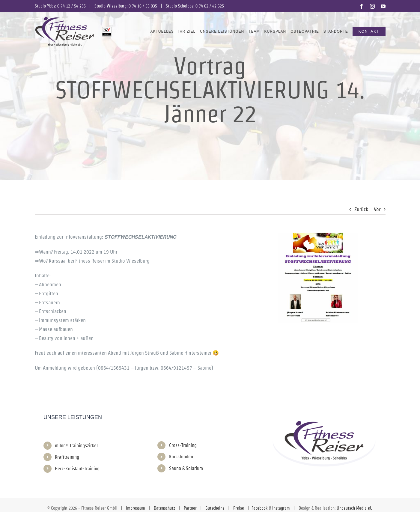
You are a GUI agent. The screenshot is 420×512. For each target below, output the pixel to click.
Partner (190, 508)
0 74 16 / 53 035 (143, 6)
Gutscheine (215, 508)
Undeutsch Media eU (355, 508)
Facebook (260, 508)
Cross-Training (183, 445)
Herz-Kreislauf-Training (77, 469)
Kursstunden (181, 457)
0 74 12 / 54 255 (71, 6)
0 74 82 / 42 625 (210, 6)
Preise (239, 508)
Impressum (136, 508)
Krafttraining (67, 457)
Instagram (281, 508)
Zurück (361, 209)
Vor (377, 209)
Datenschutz (164, 508)
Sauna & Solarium (186, 468)
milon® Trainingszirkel (76, 446)
